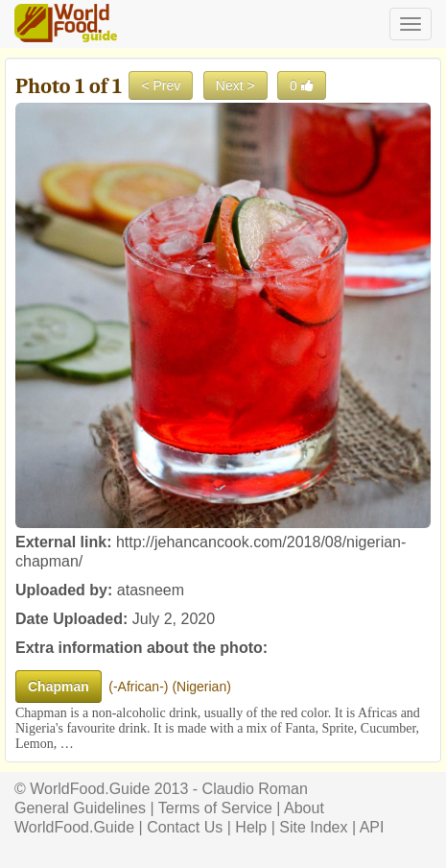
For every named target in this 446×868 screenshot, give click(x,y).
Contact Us (185, 827)
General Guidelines (80, 808)
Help (251, 827)
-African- (139, 687)
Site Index (313, 827)
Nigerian (201, 687)
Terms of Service (215, 808)
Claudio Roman (255, 789)
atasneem (151, 590)
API (372, 827)
